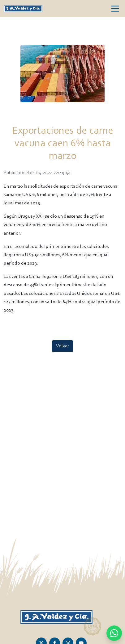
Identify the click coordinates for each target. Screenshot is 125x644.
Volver (62, 346)
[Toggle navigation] (115, 9)
